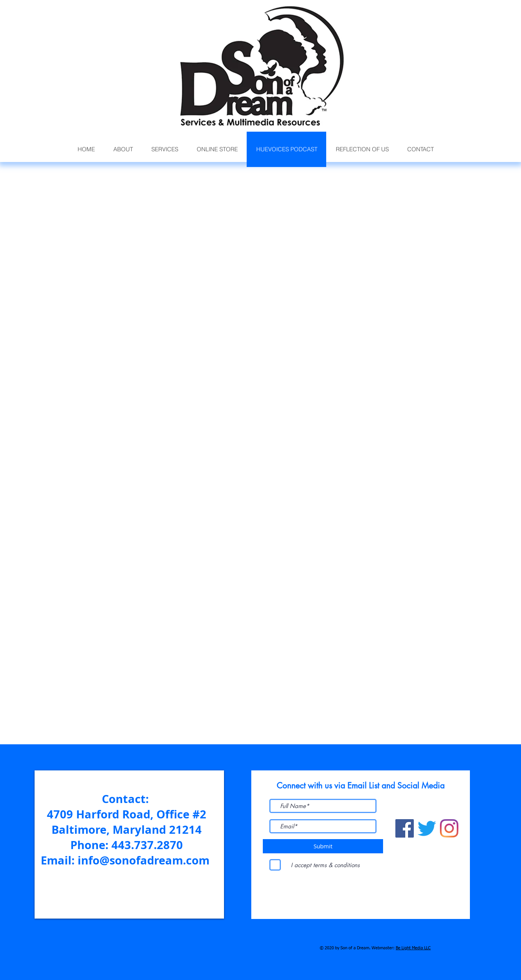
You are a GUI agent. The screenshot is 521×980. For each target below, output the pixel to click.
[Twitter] (427, 828)
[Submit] (323, 846)
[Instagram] (449, 828)
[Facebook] (405, 828)
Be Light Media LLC (413, 948)
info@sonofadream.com (144, 860)
